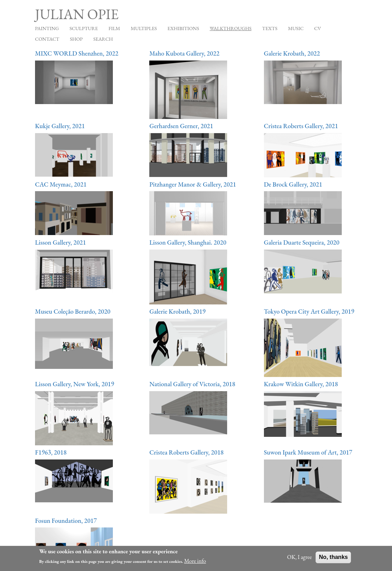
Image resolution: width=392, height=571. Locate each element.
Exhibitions (183, 28)
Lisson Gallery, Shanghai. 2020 (188, 242)
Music (296, 28)
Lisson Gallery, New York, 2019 (75, 384)
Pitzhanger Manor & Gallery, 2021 (193, 184)
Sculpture (83, 28)
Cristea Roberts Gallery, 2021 (301, 126)
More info (195, 563)
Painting (47, 28)
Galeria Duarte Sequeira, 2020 (302, 242)
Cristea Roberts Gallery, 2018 (186, 452)
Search (103, 39)
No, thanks (333, 559)
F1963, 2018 (51, 452)
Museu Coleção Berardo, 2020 (73, 311)
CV (318, 28)
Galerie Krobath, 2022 (292, 53)
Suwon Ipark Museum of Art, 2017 (308, 452)
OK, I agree (300, 559)
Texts (270, 28)
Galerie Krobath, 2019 (177, 311)
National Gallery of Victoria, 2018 (192, 384)
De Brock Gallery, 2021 (293, 184)
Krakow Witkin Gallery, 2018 (301, 384)
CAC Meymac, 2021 (61, 184)
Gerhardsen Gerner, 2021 (181, 126)
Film (114, 28)
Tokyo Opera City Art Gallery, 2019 (309, 311)
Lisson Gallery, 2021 (60, 242)
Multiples (144, 28)
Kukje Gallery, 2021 (60, 126)
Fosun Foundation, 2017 (66, 521)
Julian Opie (77, 14)
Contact (47, 39)
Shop (76, 39)
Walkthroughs (231, 28)
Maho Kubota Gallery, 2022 (184, 53)
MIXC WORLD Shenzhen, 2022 (77, 53)
